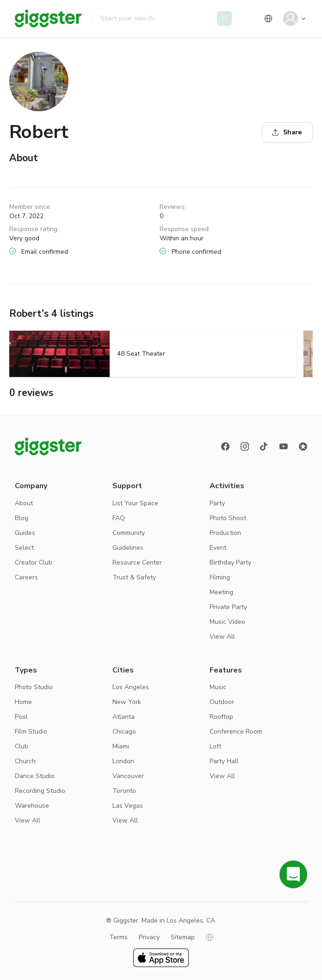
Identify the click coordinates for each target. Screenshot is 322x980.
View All (222, 637)
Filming (220, 577)
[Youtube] (284, 446)
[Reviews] (303, 446)
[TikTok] (264, 446)
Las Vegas (128, 806)
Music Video (227, 622)
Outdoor (222, 702)
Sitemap (183, 937)
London (123, 761)
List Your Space (135, 503)
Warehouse (32, 806)
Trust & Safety (134, 577)
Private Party (228, 607)
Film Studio (31, 732)
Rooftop (221, 717)
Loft (215, 746)
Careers (26, 577)
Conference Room (236, 732)
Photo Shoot (228, 518)
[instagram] (245, 446)
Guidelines (128, 548)
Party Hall (224, 761)
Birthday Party (230, 562)
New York (127, 702)
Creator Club (34, 562)
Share (287, 132)
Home (23, 702)
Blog (22, 518)
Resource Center (137, 562)
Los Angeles (131, 687)
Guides (25, 533)
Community (129, 533)
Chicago (124, 732)
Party (217, 503)
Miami (121, 746)
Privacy (149, 937)
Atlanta (124, 717)
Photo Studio (34, 687)
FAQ (119, 518)
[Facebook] (225, 446)
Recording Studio (40, 791)
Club (22, 746)
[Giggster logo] (48, 446)
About (24, 503)
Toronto (124, 791)
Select (24, 548)
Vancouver (128, 776)
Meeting (221, 592)
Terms (118, 937)
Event (218, 548)
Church (25, 761)
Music (218, 687)
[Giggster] (48, 19)
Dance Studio (35, 776)
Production (225, 533)
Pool (21, 717)
